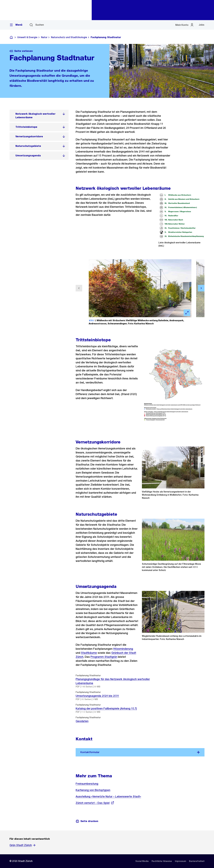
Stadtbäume (89, 653)
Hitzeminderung (123, 649)
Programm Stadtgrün (104, 657)
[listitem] (39, 116)
